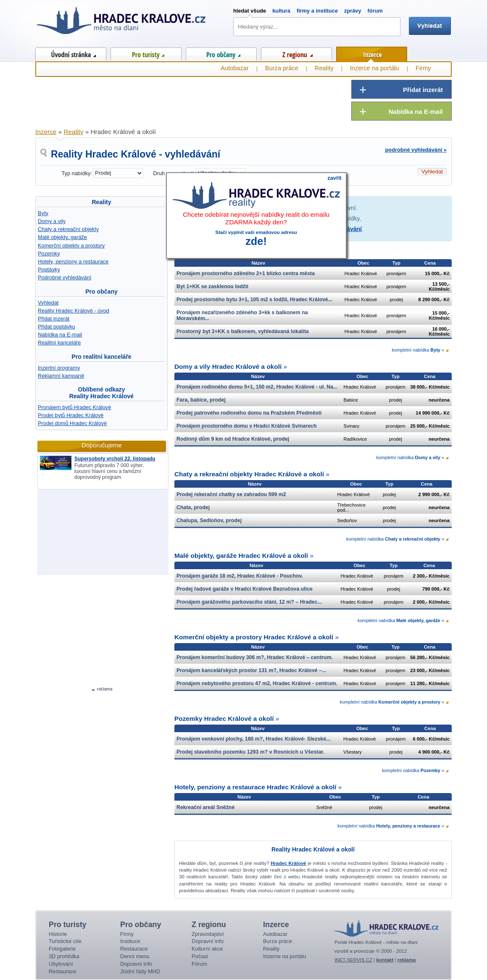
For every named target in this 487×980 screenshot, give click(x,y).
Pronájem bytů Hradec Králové (74, 407)
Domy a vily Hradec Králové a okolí (228, 367)
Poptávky (49, 269)
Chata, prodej (193, 507)
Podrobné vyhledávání (64, 277)
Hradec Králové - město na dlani (122, 23)
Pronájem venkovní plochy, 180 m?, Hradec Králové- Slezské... (253, 739)
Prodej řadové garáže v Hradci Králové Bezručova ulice (245, 589)
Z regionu (296, 53)
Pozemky (49, 254)
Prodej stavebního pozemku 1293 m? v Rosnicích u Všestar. (250, 752)
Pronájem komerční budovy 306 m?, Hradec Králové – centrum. (255, 657)
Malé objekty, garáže (62, 237)
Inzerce (372, 53)
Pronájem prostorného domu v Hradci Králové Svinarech (247, 426)
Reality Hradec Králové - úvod (74, 311)
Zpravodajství (208, 934)
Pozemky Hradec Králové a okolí (224, 719)
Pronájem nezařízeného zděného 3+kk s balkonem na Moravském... (242, 315)
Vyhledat (48, 303)
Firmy (423, 68)
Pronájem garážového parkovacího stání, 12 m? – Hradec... (249, 602)
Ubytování (61, 964)
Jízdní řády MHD (140, 971)
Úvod (71, 53)
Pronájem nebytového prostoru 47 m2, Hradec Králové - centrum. (257, 683)
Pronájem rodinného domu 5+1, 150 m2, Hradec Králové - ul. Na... (257, 387)
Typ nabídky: (77, 173)
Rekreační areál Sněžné (205, 807)
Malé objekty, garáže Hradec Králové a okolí (241, 556)
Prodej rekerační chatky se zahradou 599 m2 (231, 494)
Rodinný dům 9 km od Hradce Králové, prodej (233, 439)
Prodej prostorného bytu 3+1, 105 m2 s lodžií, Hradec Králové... (254, 300)
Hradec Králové (288, 863)
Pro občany (221, 53)
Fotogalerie (62, 949)
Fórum (199, 964)
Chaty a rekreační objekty (68, 229)
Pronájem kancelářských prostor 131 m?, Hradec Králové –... (251, 670)
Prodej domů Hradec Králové (72, 423)
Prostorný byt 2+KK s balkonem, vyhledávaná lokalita (243, 331)
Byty (43, 213)
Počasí (200, 956)
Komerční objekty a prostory (71, 246)
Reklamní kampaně (61, 376)
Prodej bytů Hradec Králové (71, 415)
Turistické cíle (65, 941)
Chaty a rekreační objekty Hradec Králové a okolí (249, 474)
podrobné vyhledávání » (416, 150)
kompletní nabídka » (418, 350)
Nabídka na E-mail (60, 335)
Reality (101, 202)
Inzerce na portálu (375, 68)
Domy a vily (52, 221)
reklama (407, 960)
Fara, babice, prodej (201, 400)
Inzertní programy (59, 368)
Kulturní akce (207, 949)
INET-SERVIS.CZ (353, 960)
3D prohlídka (64, 956)
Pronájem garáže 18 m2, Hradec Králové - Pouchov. (240, 576)
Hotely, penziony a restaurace (73, 261)
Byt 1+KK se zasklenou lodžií (212, 286)
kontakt (385, 960)
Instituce (130, 941)
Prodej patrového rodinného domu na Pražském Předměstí (249, 413)
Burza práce (282, 68)
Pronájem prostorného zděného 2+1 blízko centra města (246, 273)
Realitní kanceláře (59, 343)
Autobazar (235, 68)
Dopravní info (136, 964)
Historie (58, 934)
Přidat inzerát (54, 319)
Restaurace (62, 971)
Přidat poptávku (57, 327)
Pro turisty (146, 53)
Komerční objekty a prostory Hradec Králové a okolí (254, 637)
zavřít (334, 178)
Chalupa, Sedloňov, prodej (209, 520)
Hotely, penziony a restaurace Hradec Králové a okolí (255, 787)
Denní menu (135, 956)
